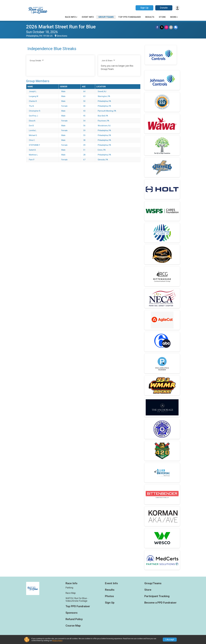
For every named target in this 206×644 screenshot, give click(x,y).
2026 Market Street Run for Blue (61, 27)
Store (162, 17)
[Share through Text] (176, 27)
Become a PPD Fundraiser (160, 603)
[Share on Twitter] (162, 27)
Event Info (88, 17)
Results (150, 17)
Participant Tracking (157, 596)
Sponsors (72, 613)
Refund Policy (74, 619)
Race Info (70, 17)
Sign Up (144, 8)
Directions (62, 36)
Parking (69, 588)
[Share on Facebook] (157, 27)
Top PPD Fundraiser (129, 17)
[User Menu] (177, 8)
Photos (109, 596)
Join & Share (108, 60)
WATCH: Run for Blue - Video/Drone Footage (77, 600)
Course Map (73, 626)
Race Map (71, 593)
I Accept (170, 640)
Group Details (37, 60)
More (173, 17)
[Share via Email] (171, 27)
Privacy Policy (57, 641)
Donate (164, 8)
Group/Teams (106, 17)
